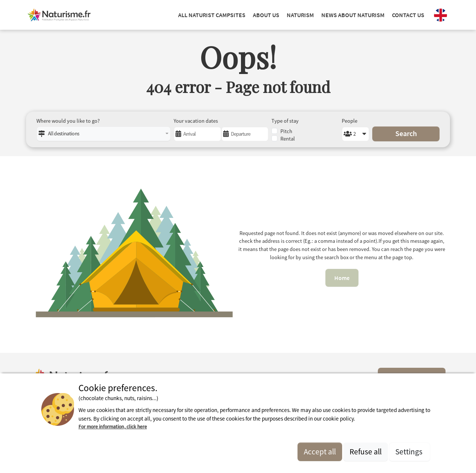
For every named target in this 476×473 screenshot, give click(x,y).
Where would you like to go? (68, 121)
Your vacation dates (196, 121)
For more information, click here (113, 427)
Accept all (320, 452)
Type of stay (285, 121)
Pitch (286, 131)
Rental (288, 139)
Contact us (408, 15)
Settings (410, 452)
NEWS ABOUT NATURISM (353, 15)
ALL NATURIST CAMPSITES (212, 15)
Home (342, 278)
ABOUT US (266, 15)
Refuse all (366, 452)
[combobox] (104, 134)
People (350, 121)
